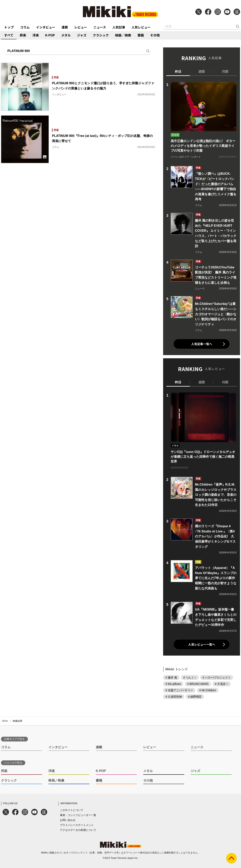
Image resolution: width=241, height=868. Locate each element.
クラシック (101, 35)
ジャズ (82, 35)
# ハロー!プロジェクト (217, 678)
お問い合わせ (68, 820)
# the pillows (173, 684)
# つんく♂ (190, 678)
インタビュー (46, 27)
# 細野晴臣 (195, 697)
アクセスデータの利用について (78, 830)
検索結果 (18, 721)
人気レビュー (141, 27)
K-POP (50, 35)
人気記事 (119, 27)
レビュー (81, 27)
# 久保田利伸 (174, 697)
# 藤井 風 (171, 678)
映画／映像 (123, 35)
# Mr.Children (208, 690)
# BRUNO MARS (198, 684)
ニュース (100, 27)
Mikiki (5, 721)
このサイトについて (72, 810)
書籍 (141, 35)
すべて (9, 35)
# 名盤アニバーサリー (179, 690)
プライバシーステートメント (77, 825)
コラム (25, 27)
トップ (9, 27)
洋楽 (36, 35)
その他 (155, 35)
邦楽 (23, 35)
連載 (65, 27)
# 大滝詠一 (222, 684)
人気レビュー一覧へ (202, 644)
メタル (66, 35)
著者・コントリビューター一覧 (78, 815)
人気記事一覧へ (202, 344)
